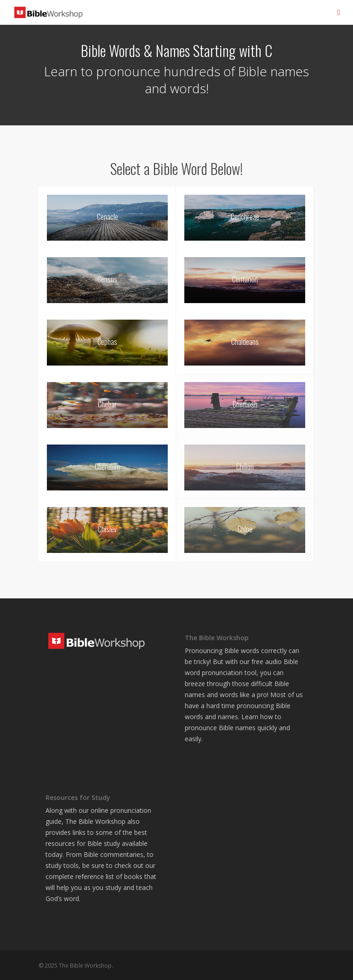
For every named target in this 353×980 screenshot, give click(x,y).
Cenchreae (245, 217)
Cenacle (108, 217)
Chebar (107, 404)
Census (107, 279)
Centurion (245, 279)
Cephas (107, 342)
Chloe (245, 529)
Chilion (245, 467)
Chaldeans (245, 342)
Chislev (107, 529)
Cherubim (107, 467)
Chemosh (245, 404)
